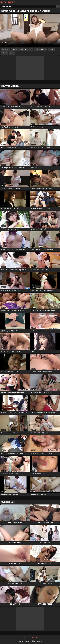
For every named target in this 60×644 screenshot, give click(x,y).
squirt (6, 53)
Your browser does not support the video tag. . (30, 30)
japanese (23, 49)
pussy (45, 49)
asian (15, 49)
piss (38, 49)
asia (13, 53)
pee (31, 49)
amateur (7, 49)
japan (52, 49)
